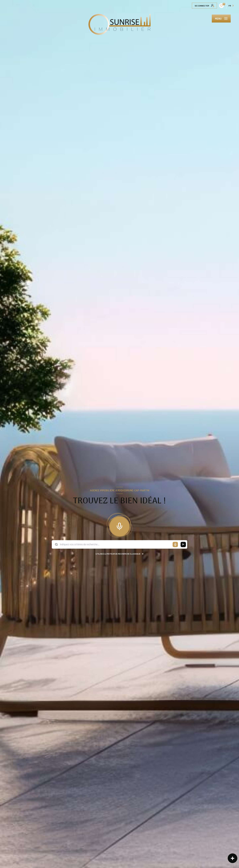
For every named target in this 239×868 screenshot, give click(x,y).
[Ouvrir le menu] (221, 19)
